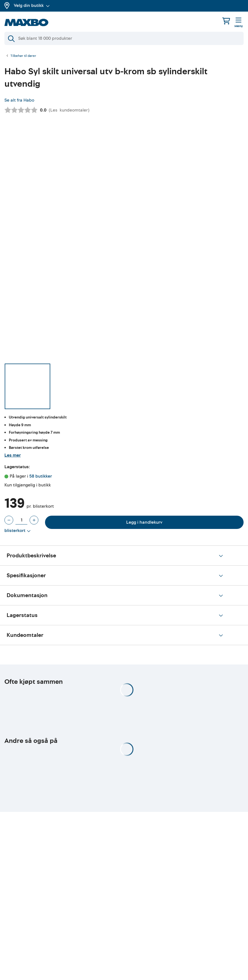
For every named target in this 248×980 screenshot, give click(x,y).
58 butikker (41, 476)
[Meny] (239, 23)
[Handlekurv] (226, 21)
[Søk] (124, 38)
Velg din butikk (32, 6)
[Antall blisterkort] (21, 520)
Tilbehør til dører (23, 56)
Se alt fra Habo (19, 100)
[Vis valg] (18, 531)
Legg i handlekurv (144, 522)
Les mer (13, 455)
